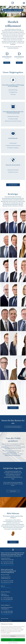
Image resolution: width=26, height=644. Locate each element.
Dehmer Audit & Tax (6, 588)
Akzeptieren (13, 640)
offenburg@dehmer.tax (6, 601)
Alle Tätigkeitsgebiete (13, 185)
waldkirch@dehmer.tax (6, 614)
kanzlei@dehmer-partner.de (7, 565)
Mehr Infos (7, 63)
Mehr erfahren (13, 491)
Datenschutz (15, 643)
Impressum (10, 643)
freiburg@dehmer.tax (6, 584)
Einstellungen (13, 636)
